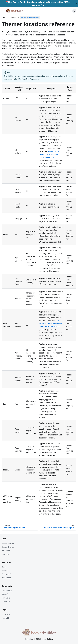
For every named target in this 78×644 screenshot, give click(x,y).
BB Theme (6, 551)
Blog (4, 567)
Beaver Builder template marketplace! (31, 2)
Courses (6, 574)
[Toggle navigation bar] (3, 11)
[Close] (76, 4)
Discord (6, 601)
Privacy (6, 614)
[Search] (74, 11)
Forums (6, 598)
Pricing (5, 571)
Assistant (6, 554)
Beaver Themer (8, 547)
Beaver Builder (8, 543)
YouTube (6, 578)
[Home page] (4, 18)
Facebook (7, 591)
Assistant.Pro (38, 5)
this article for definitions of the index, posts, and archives (49, 154)
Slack (5, 594)
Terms (5, 618)
